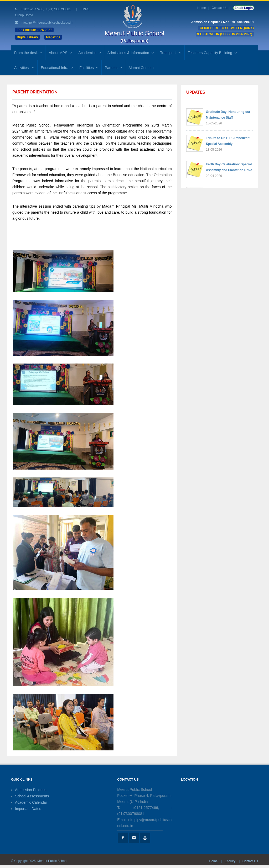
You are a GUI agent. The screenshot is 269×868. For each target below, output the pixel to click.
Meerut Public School (52, 861)
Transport (171, 53)
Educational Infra (57, 68)
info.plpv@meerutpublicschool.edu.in (46, 23)
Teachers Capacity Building (212, 53)
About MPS (60, 53)
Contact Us (219, 8)
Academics (89, 53)
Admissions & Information (131, 53)
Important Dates (28, 809)
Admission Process (31, 790)
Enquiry (230, 861)
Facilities (89, 68)
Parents (113, 68)
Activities (24, 68)
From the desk (28, 53)
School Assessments (32, 796)
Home (201, 8)
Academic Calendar (31, 802)
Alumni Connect (141, 68)
